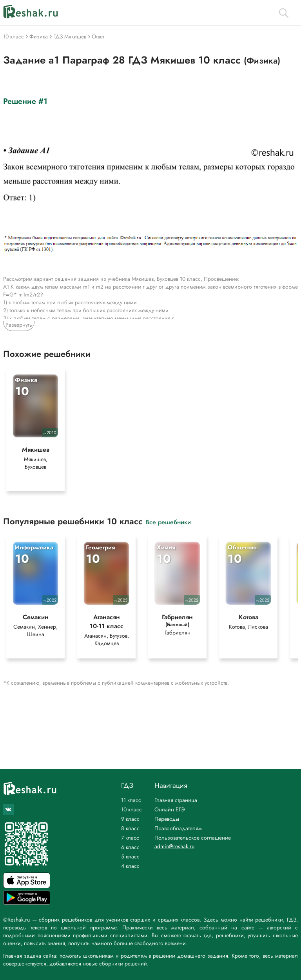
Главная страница (176, 800)
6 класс (130, 847)
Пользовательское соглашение (193, 838)
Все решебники (168, 522)
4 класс (130, 866)
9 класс (130, 819)
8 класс (130, 828)
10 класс (131, 809)
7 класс (130, 838)
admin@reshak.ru (174, 846)
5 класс (130, 856)
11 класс (131, 800)
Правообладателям (178, 828)
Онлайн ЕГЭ (170, 809)
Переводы (167, 819)
